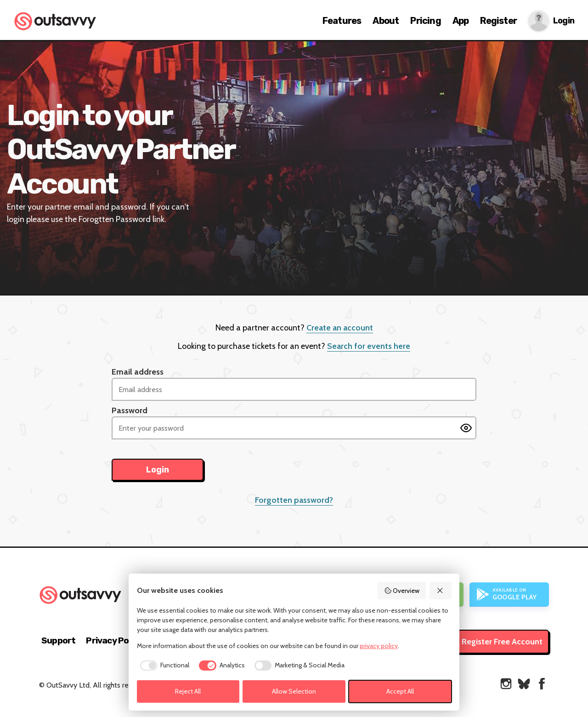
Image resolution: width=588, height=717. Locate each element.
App (461, 21)
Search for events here (369, 346)
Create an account (340, 328)
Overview (402, 591)
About (386, 21)
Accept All (400, 691)
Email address (138, 372)
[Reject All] (441, 591)
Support (58, 640)
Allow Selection (294, 691)
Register (498, 21)
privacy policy (379, 646)
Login (564, 21)
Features (342, 21)
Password (130, 410)
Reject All (188, 691)
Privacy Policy (114, 640)
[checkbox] (163, 666)
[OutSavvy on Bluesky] (524, 684)
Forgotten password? (294, 500)
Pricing (425, 21)
